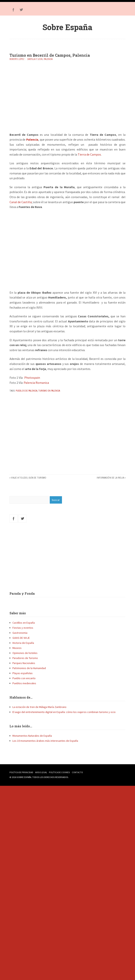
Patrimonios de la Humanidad (29, 668)
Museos (17, 648)
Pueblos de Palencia (27, 391)
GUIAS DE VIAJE (21, 638)
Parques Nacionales (24, 663)
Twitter (21, 10)
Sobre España (67, 27)
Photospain (32, 378)
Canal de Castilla (21, 202)
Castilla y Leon (35, 59)
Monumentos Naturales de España (32, 736)
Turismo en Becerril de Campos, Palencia (50, 55)
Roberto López (17, 59)
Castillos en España (24, 623)
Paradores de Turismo (25, 658)
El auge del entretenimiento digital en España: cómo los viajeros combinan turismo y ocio (64, 712)
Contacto (77, 772)
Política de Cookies (59, 772)
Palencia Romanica (36, 383)
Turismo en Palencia (49, 391)
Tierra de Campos (89, 154)
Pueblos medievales (24, 683)
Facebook (13, 10)
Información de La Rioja (110, 478)
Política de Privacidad (21, 772)
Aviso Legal (41, 772)
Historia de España (23, 643)
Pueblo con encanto (24, 678)
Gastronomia (20, 633)
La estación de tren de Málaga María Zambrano (39, 707)
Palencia (48, 59)
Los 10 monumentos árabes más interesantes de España (45, 741)
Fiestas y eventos (23, 628)
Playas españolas (23, 673)
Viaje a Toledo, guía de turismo (29, 478)
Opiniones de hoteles (25, 653)
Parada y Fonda (22, 593)
